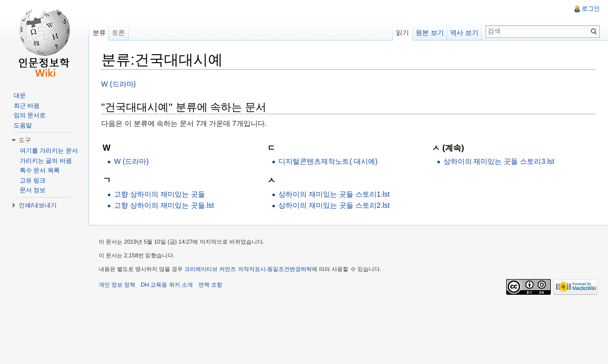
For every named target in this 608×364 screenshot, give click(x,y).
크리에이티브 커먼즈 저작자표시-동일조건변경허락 (249, 269)
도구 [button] (25, 140)
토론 (119, 33)
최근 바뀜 (27, 106)
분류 (99, 33)
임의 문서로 (30, 115)
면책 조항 (211, 285)
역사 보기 (464, 33)
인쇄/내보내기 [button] (38, 205)
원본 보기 (430, 33)
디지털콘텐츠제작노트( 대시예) (328, 161)
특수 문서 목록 (40, 170)
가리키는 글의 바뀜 (46, 161)
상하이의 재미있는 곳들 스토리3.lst (499, 161)
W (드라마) (119, 84)
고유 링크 (33, 180)
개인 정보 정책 (117, 285)
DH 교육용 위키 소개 (167, 285)
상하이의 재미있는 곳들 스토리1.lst (334, 194)
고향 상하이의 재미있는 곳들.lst (165, 205)
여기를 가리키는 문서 (49, 151)
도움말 (23, 125)
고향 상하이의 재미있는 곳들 (160, 194)
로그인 (591, 9)
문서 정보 (33, 190)
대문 (20, 96)
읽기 (402, 33)
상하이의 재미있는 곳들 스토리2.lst (334, 205)
